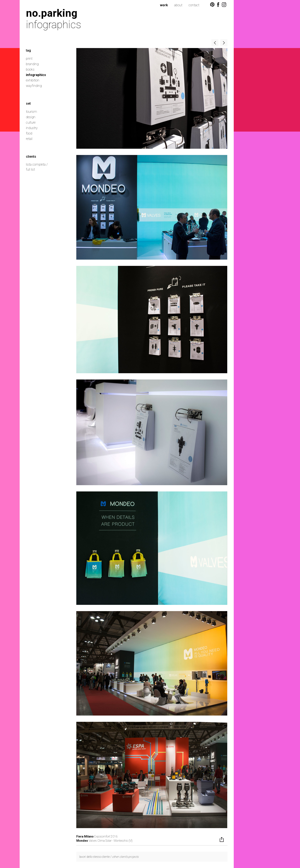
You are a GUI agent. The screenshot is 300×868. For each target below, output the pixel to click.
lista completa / (37, 164)
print (29, 59)
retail (29, 139)
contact (194, 5)
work (164, 5)
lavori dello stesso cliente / (109, 857)
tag (28, 50)
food (29, 133)
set (28, 103)
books (30, 69)
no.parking (52, 13)
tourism (31, 112)
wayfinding (34, 86)
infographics (36, 75)
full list (30, 169)
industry (32, 128)
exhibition (33, 80)
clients (31, 157)
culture (31, 122)
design (31, 117)
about (178, 5)
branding (32, 64)
